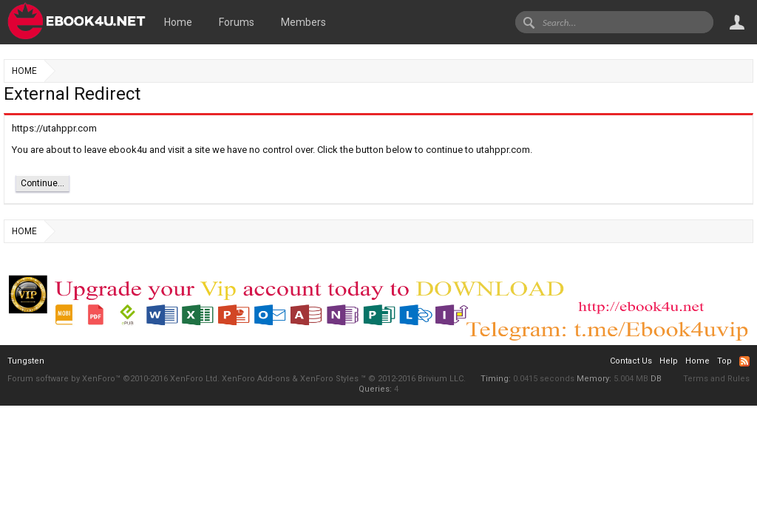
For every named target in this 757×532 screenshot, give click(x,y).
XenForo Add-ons (256, 379)
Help (669, 361)
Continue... (43, 183)
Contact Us (631, 361)
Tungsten (26, 361)
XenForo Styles (329, 379)
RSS (744, 361)
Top (724, 361)
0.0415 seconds (544, 379)
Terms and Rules (716, 379)
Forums (237, 22)
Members (303, 22)
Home (178, 22)
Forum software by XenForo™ (113, 379)
